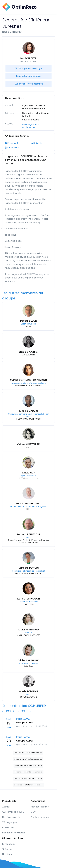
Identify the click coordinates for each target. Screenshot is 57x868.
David (29, 473)
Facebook (12, 143)
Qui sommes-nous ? (13, 812)
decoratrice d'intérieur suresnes (28, 785)
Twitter (7, 849)
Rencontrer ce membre (29, 84)
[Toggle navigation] (52, 7)
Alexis (29, 691)
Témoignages (10, 822)
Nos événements (11, 817)
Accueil (6, 807)
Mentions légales (40, 807)
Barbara (29, 568)
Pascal (29, 321)
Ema (29, 352)
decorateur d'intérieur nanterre (28, 753)
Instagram (12, 148)
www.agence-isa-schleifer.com (32, 126)
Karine (29, 599)
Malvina (29, 630)
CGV (33, 812)
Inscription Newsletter (14, 833)
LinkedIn (36, 143)
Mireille (28, 411)
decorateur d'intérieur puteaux (28, 766)
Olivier (28, 660)
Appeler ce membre (28, 76)
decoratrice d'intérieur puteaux (28, 778)
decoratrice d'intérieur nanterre (28, 772)
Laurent (28, 534)
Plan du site (8, 828)
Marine (28, 380)
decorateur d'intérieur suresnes (28, 759)
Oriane (28, 444)
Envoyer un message (28, 68)
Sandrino (28, 503)
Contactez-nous (40, 817)
